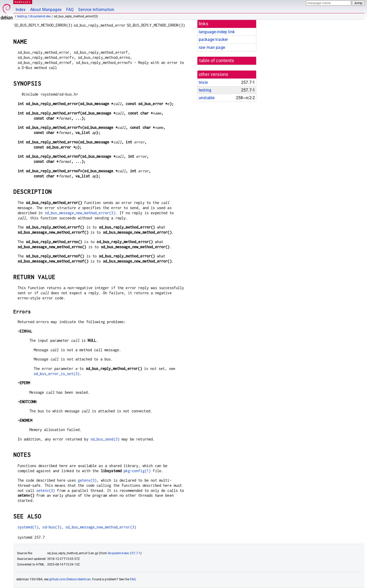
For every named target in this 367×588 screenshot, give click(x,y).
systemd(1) (28, 527)
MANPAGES (23, 2)
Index (21, 10)
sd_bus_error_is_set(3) (57, 374)
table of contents (217, 61)
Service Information (96, 10)
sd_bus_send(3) (105, 439)
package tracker (213, 39)
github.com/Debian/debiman (70, 579)
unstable (207, 98)
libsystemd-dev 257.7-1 (124, 553)
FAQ (70, 10)
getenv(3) (87, 480)
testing (22, 16)
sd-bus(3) (52, 527)
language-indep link (217, 32)
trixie (203, 82)
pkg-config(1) (137, 471)
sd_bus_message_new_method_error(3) (80, 213)
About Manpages (46, 10)
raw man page (212, 47)
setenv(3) (46, 490)
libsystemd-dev (40, 16)
